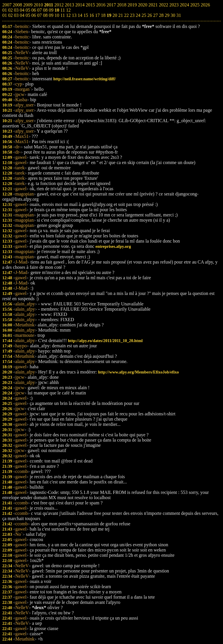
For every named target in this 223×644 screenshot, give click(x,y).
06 (34, 15)
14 (80, 15)
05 (28, 15)
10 (57, 15)
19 (109, 15)
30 (173, 15)
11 (63, 15)
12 (68, 15)
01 (5, 15)
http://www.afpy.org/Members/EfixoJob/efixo (139, 372)
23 (132, 15)
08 (45, 15)
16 (91, 15)
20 (115, 15)
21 (121, 15)
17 (97, 15)
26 (150, 15)
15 (86, 15)
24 (138, 15)
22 (126, 15)
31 (179, 15)
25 (144, 15)
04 (22, 15)
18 (103, 15)
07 (39, 15)
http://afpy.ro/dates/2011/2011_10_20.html (105, 341)
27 (155, 15)
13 (74, 15)
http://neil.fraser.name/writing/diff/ (85, 79)
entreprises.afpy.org (113, 246)
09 (51, 15)
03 (16, 15)
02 (10, 15)
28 (161, 15)
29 (167, 15)
